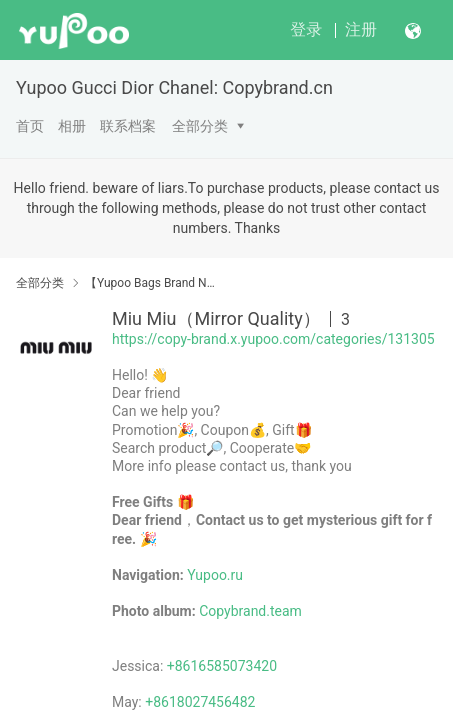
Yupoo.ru (215, 575)
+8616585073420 (222, 666)
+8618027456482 (200, 702)
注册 (361, 29)
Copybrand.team (250, 611)
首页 (30, 126)
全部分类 (200, 126)
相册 (72, 126)
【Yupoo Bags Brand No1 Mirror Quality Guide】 (152, 283)
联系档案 (128, 126)
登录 (306, 29)
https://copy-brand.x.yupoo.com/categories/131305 (273, 339)
